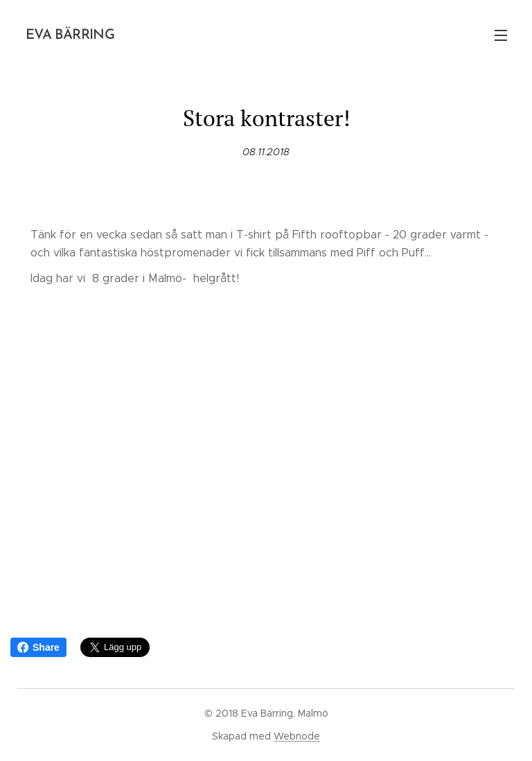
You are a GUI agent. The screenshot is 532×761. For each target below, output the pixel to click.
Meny (501, 35)
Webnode (297, 736)
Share (38, 647)
